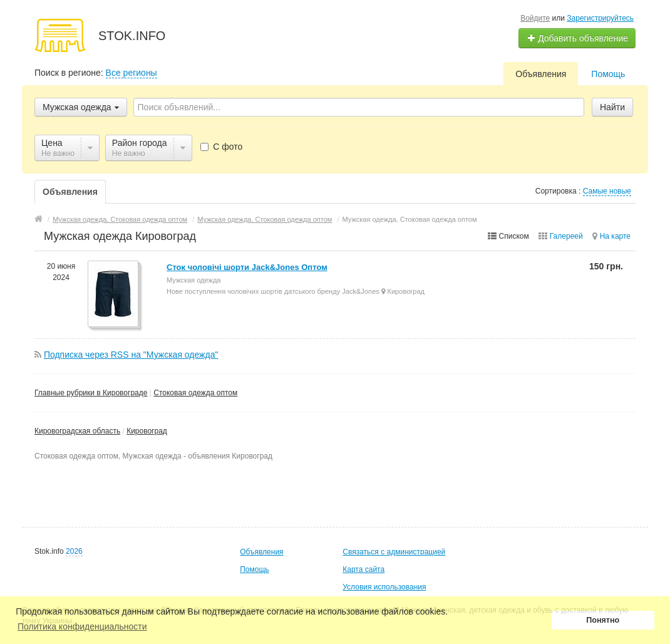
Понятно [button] (603, 620)
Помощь (608, 74)
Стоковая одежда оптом (195, 393)
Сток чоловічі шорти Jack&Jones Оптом (247, 267)
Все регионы (131, 73)
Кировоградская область (77, 431)
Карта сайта (363, 569)
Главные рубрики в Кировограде (91, 393)
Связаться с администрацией (394, 552)
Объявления (541, 74)
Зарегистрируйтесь (600, 18)
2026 (74, 551)
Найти (612, 107)
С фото (221, 147)
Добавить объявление (577, 38)
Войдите (535, 18)
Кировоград (147, 431)
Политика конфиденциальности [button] (82, 626)
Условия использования (384, 587)
